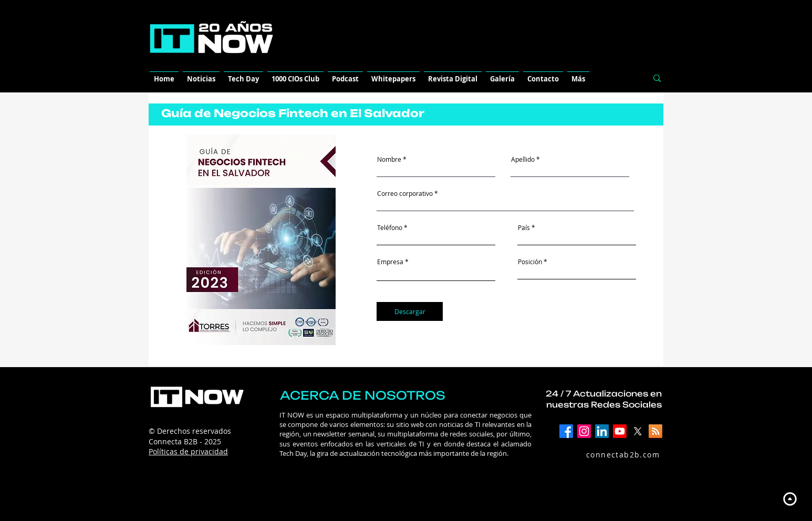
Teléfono (390, 227)
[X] (638, 431)
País (524, 227)
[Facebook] (566, 431)
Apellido (523, 159)
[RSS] (655, 431)
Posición (530, 262)
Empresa (390, 262)
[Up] (790, 499)
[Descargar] (410, 311)
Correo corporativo (405, 193)
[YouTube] (620, 431)
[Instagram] (584, 431)
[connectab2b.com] (612, 454)
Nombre (389, 159)
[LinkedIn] (602, 431)
